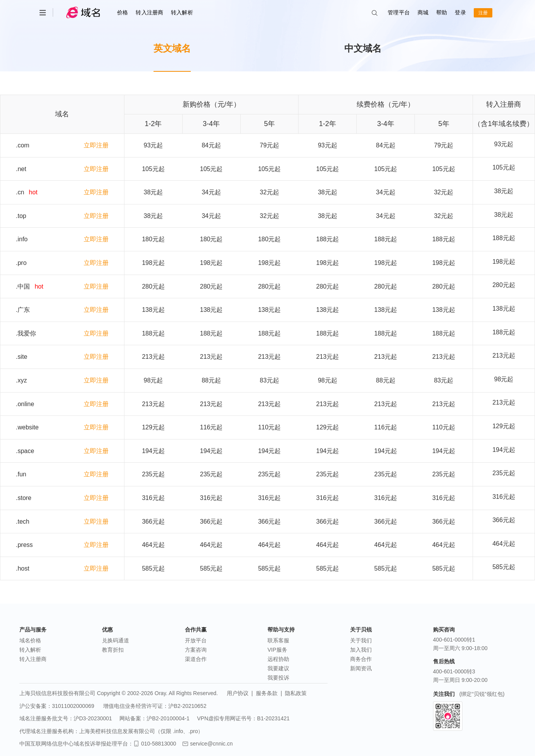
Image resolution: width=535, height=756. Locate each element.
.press (24, 545)
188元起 (504, 238)
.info (22, 239)
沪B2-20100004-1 (168, 718)
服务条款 (267, 693)
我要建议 (278, 668)
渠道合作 (196, 659)
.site (22, 357)
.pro (21, 263)
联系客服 (278, 640)
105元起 (504, 167)
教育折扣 (113, 650)
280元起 (504, 285)
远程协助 (278, 659)
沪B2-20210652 (187, 706)
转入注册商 (149, 12)
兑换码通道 (116, 640)
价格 (123, 12)
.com (23, 145)
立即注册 (96, 145)
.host (23, 568)
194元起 (504, 450)
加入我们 (361, 650)
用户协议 (238, 693)
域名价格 (30, 640)
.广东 (23, 310)
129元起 (504, 426)
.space (25, 451)
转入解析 (182, 12)
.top (21, 216)
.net (21, 169)
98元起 (504, 379)
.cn (20, 192)
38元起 (504, 191)
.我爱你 (26, 333)
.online (25, 404)
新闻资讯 (361, 668)
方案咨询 (196, 650)
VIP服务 (277, 650)
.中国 (23, 286)
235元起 (504, 473)
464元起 (504, 544)
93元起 (504, 144)
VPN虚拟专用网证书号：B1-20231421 (243, 718)
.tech (23, 522)
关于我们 (361, 640)
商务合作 (361, 659)
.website (27, 427)
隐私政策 (296, 693)
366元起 (504, 520)
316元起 (504, 497)
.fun (21, 474)
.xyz (21, 380)
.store (24, 498)
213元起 (504, 356)
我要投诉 (278, 678)
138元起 (504, 309)
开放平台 (196, 640)
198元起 (504, 262)
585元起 (504, 567)
